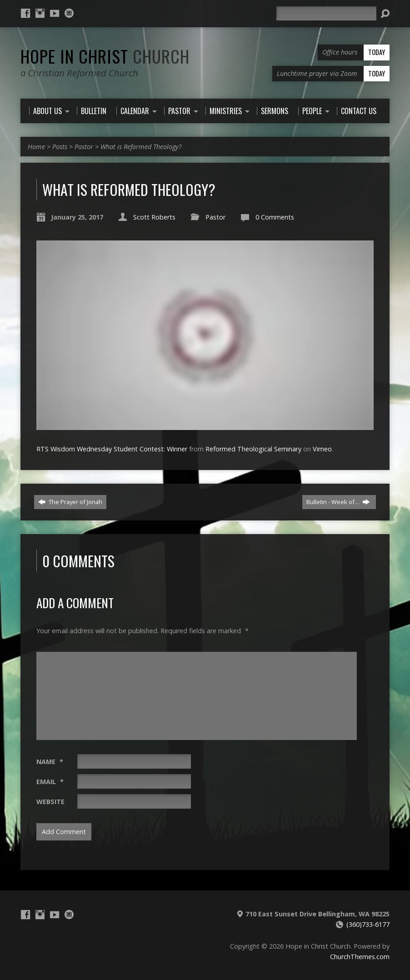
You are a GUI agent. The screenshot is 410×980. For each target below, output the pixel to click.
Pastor (84, 147)
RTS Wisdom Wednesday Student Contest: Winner (112, 449)
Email (50, 782)
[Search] (326, 13)
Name (50, 762)
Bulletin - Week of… (338, 502)
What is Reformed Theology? (141, 147)
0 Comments (275, 217)
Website (50, 802)
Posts (60, 147)
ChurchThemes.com (360, 957)
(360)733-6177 (368, 924)
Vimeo (322, 449)
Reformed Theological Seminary (253, 449)
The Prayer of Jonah (70, 502)
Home (36, 147)
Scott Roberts (154, 217)
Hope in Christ (105, 56)
